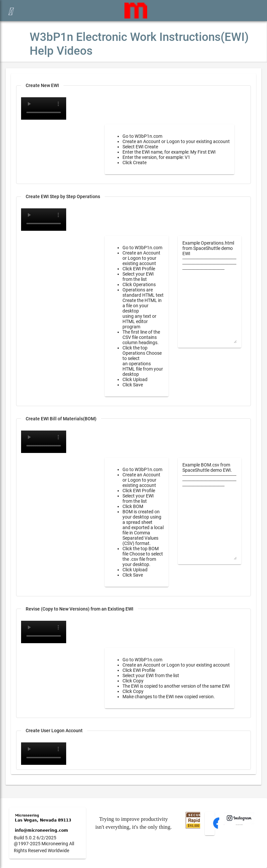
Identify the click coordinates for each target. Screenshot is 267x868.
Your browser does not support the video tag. (44, 220)
